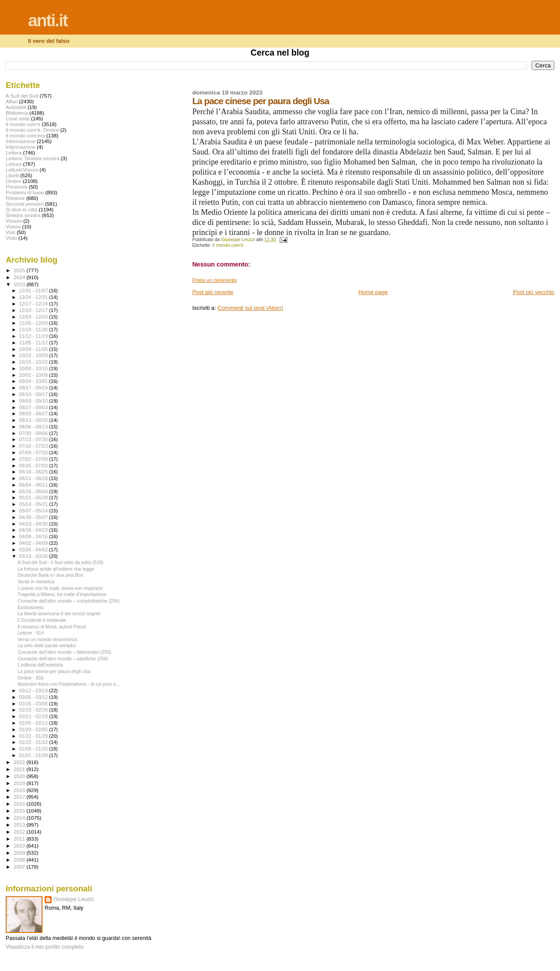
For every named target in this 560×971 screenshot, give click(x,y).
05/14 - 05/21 (34, 504)
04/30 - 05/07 (34, 517)
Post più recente (213, 292)
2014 (20, 818)
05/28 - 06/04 (34, 491)
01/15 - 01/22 (34, 742)
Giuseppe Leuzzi (73, 899)
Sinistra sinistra (23, 215)
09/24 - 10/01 (34, 381)
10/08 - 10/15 (34, 368)
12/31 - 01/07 (34, 291)
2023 (20, 284)
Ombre (14, 181)
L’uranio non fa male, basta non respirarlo (60, 588)
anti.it (48, 20)
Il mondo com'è (228, 245)
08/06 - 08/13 (34, 427)
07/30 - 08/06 (34, 433)
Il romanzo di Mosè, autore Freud (52, 627)
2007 (20, 867)
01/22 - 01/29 (34, 736)
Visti (10, 232)
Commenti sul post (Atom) (250, 308)
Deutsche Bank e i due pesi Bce (50, 575)
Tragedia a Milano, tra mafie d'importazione (62, 594)
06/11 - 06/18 (34, 478)
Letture (14, 164)
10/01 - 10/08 (34, 375)
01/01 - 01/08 (34, 755)
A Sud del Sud (22, 96)
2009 (20, 853)
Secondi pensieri (25, 204)
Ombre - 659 (30, 678)
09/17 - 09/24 (34, 388)
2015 (20, 811)
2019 (20, 783)
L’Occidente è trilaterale (42, 620)
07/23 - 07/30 (34, 439)
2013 (20, 825)
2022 (20, 762)
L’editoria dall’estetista (40, 665)
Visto (11, 238)
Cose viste (18, 118)
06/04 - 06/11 (34, 485)
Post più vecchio (534, 292)
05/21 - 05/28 (34, 498)
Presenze (17, 187)
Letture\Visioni (22, 170)
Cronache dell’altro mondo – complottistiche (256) (68, 601)
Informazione (21, 141)
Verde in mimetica (36, 582)
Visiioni (14, 221)
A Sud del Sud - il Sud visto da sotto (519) (60, 562)
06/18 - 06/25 (34, 472)
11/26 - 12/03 (34, 323)
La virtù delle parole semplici (47, 645)
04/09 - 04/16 (34, 536)
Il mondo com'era (25, 135)
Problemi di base (25, 192)
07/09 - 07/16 (34, 452)
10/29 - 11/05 (34, 349)
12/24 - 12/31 (34, 297)
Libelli (12, 175)
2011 (20, 839)
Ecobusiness (31, 607)
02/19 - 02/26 (34, 710)
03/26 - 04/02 (34, 550)
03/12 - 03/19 (34, 691)
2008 (20, 860)
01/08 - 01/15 (34, 749)
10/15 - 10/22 (34, 362)
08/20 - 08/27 (34, 414)
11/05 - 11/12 (34, 343)
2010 (20, 846)
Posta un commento (214, 280)
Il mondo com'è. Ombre (32, 130)
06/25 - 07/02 (34, 466)
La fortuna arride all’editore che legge (56, 569)
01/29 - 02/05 (34, 729)
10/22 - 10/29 (34, 355)
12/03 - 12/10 (34, 317)
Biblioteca (17, 113)
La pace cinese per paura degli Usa (54, 671)
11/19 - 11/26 (34, 330)
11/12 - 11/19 (34, 336)
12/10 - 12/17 (34, 310)
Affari (12, 101)
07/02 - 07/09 (34, 459)
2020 (20, 776)
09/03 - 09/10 (34, 401)
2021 (20, 769)
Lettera (14, 152)
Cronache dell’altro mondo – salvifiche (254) (63, 659)
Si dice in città (21, 209)
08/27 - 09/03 (34, 407)
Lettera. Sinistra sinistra (32, 158)
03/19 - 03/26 (34, 556)
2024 (20, 277)
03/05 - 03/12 (34, 697)
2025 (20, 270)
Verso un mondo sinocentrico (47, 639)
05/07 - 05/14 (34, 511)
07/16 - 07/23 (34, 446)
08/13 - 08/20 (34, 420)
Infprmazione (21, 147)
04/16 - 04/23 (34, 530)
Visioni (13, 226)
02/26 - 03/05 (34, 704)
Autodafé (16, 107)
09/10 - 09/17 (34, 394)
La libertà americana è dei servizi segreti (59, 613)
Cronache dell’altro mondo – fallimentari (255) (64, 652)
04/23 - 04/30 (34, 524)
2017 (20, 797)
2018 (20, 790)
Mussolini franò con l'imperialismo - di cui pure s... (68, 684)
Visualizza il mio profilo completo (45, 947)
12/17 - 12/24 (34, 304)
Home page (373, 292)
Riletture (15, 198)
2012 (20, 832)
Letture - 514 (31, 633)
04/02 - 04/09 (34, 543)
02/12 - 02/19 (34, 716)
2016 (20, 804)
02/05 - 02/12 (34, 723)
